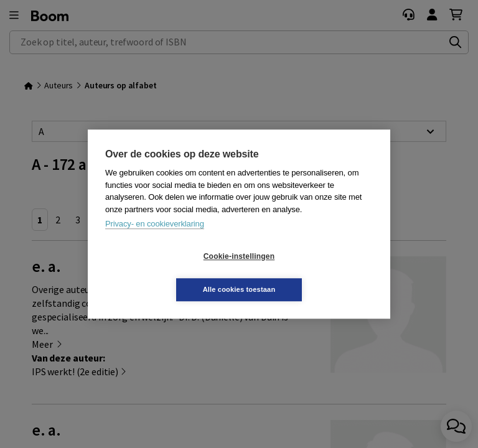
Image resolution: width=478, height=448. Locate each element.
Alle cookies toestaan (313, 273)
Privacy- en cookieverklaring (155, 240)
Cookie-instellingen (165, 273)
